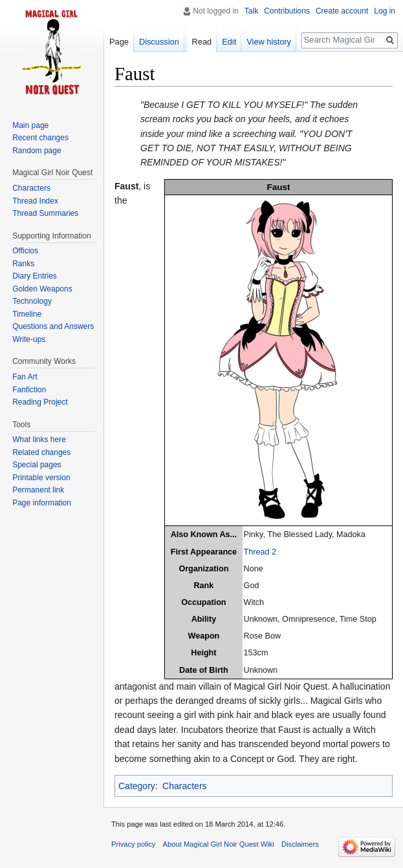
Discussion (159, 42)
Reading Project (40, 402)
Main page (30, 125)
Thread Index (35, 201)
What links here (39, 439)
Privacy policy (133, 844)
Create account (342, 11)
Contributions (287, 11)
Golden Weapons (42, 289)
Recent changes (40, 138)
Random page (37, 151)
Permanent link (38, 490)
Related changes (41, 452)
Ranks (23, 264)
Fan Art (25, 377)
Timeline (27, 314)
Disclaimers (300, 844)
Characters (184, 786)
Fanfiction (29, 390)
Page (119, 42)
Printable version (41, 478)
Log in (385, 11)
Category (137, 786)
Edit (229, 42)
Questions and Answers (53, 326)
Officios (25, 251)
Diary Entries (35, 276)
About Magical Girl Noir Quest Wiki (219, 844)
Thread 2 (260, 552)
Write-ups (29, 339)
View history (269, 42)
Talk (251, 11)
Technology (32, 301)
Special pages (37, 465)
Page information (42, 503)
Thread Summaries (45, 213)
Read (202, 42)
